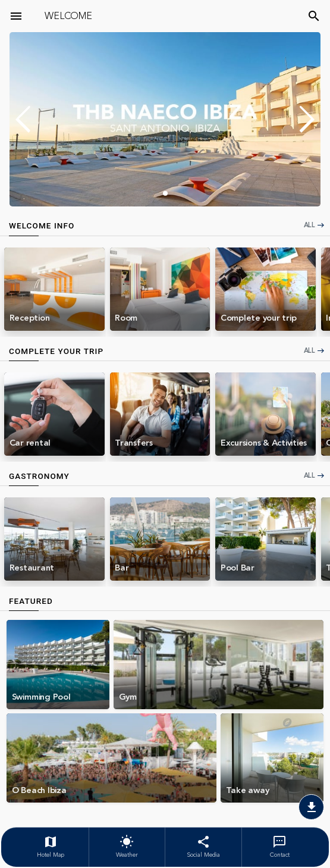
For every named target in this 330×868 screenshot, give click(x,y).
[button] (307, 120)
